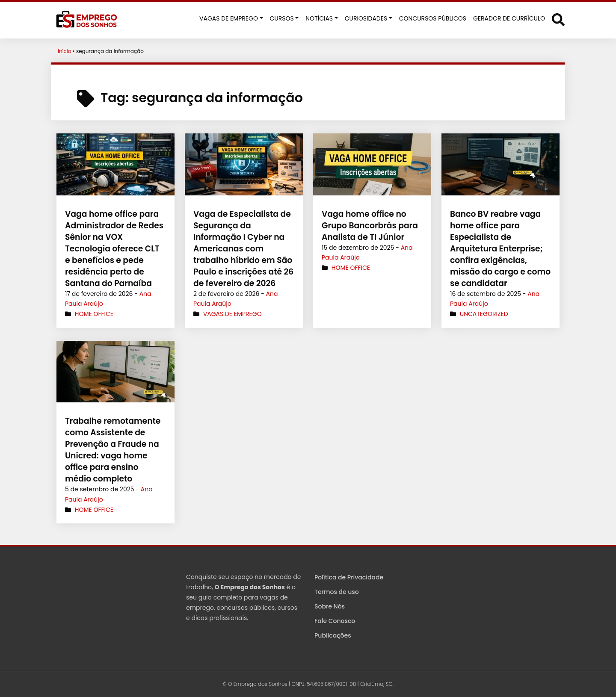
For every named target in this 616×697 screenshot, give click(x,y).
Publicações (333, 635)
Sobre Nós (330, 606)
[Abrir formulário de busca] (558, 19)
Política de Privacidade (349, 577)
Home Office (94, 302)
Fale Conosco (335, 621)
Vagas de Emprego (232, 314)
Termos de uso (337, 592)
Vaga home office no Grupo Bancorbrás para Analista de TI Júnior (368, 226)
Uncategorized (484, 314)
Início (65, 51)
